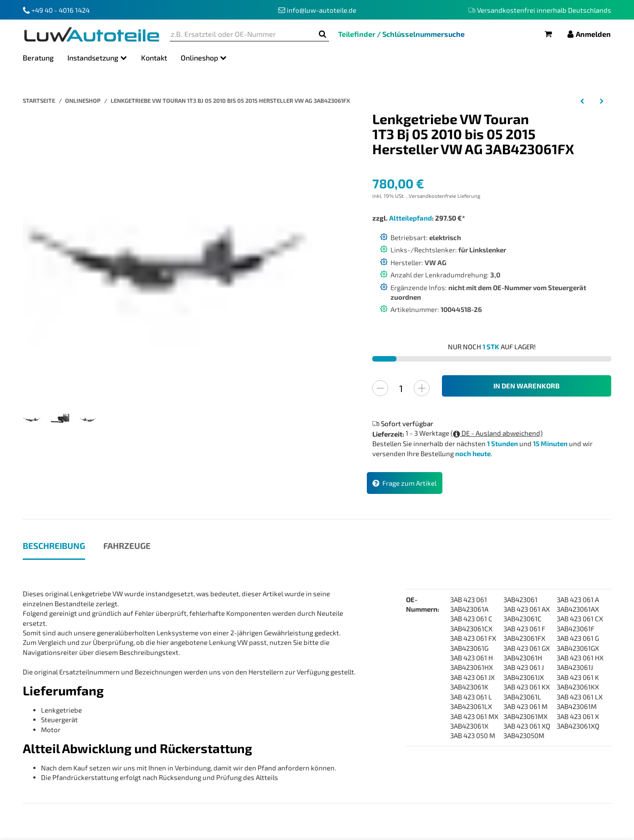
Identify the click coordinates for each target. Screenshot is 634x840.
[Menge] (401, 388)
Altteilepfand (411, 218)
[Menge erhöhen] (422, 388)
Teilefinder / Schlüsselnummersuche (401, 34)
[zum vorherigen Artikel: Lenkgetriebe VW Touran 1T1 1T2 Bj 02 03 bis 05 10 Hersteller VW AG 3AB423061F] (582, 101)
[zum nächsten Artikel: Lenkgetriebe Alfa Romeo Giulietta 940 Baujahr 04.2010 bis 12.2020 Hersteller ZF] (601, 101)
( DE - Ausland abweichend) (497, 433)
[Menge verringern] (380, 388)
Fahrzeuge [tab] (127, 546)
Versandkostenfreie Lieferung (444, 196)
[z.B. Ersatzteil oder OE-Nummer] (243, 34)
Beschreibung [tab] (54, 546)
